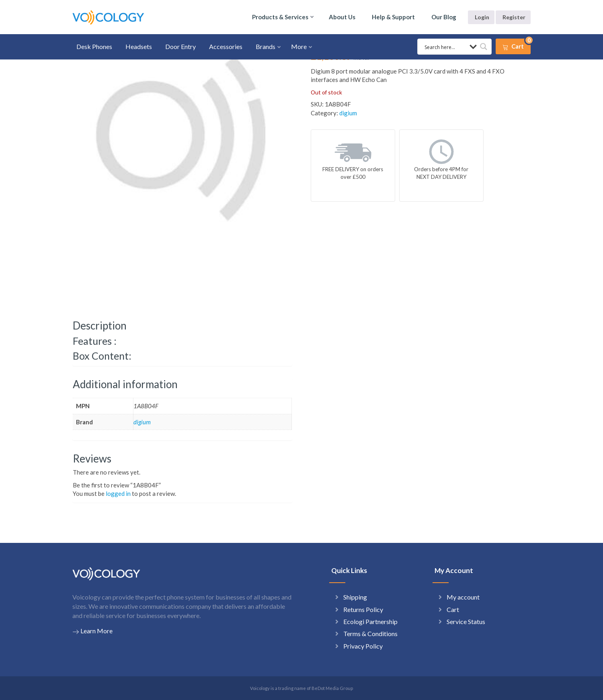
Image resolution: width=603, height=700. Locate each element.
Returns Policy (363, 609)
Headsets (139, 46)
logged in (118, 493)
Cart (453, 609)
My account (463, 597)
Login (482, 17)
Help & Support (393, 17)
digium (348, 113)
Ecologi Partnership (370, 621)
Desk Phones (94, 46)
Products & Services (280, 17)
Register (514, 17)
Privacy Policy (363, 646)
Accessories (226, 46)
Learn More (92, 631)
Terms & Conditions (370, 633)
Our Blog (444, 17)
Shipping (355, 597)
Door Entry (180, 46)
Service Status (466, 621)
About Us (342, 17)
